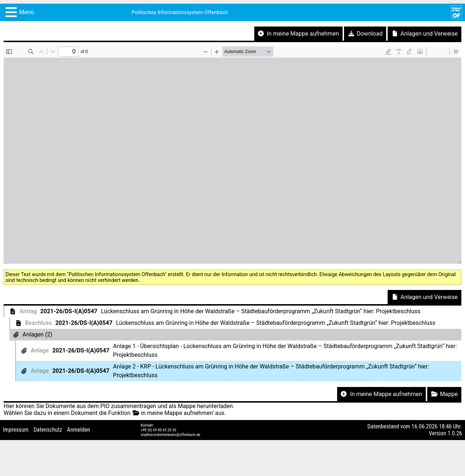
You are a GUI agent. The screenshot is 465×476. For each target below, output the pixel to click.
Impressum (16, 430)
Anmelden (79, 430)
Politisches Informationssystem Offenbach (180, 12)
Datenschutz (48, 430)
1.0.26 (455, 433)
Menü (27, 12)
